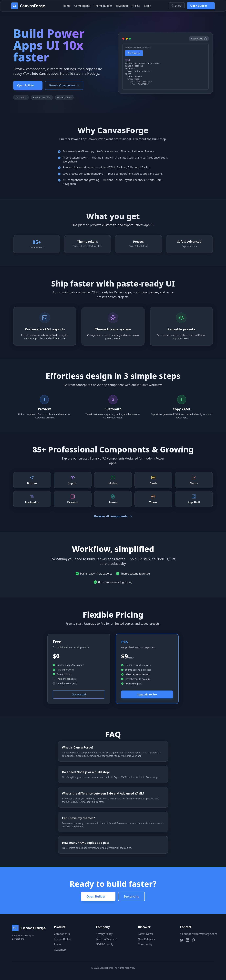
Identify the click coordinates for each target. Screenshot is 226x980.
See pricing (131, 896)
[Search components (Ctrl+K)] (177, 6)
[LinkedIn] (187, 940)
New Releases (146, 939)
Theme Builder (103, 6)
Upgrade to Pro (147, 694)
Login (148, 6)
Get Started (134, 53)
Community (145, 944)
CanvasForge (32, 6)
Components (82, 6)
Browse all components (113, 516)
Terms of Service (106, 939)
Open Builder (201, 6)
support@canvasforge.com (197, 934)
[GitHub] (193, 940)
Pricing (136, 6)
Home (67, 6)
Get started (79, 694)
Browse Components (64, 85)
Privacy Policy (104, 934)
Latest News (145, 934)
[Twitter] (182, 940)
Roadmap (122, 6)
